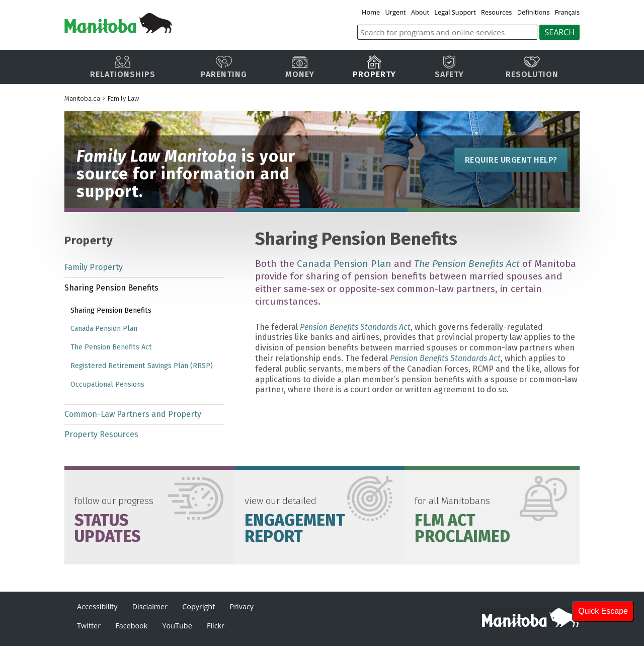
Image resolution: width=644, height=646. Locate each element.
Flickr (216, 626)
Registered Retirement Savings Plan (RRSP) (142, 366)
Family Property (94, 267)
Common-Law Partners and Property (133, 414)
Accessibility (97, 606)
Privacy (242, 606)
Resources (496, 12)
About (420, 12)
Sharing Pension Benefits (111, 288)
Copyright (198, 606)
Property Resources (101, 434)
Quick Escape (603, 611)
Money (300, 67)
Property (374, 67)
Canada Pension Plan (344, 264)
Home (371, 12)
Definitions (534, 12)
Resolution (532, 67)
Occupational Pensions (107, 384)
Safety (449, 67)
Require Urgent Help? (511, 160)
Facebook (131, 626)
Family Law (123, 98)
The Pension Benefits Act (111, 347)
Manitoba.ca (82, 98)
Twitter (89, 626)
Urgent (396, 12)
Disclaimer (150, 606)
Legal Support (456, 12)
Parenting (224, 67)
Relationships (123, 67)
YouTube (177, 626)
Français (567, 12)
